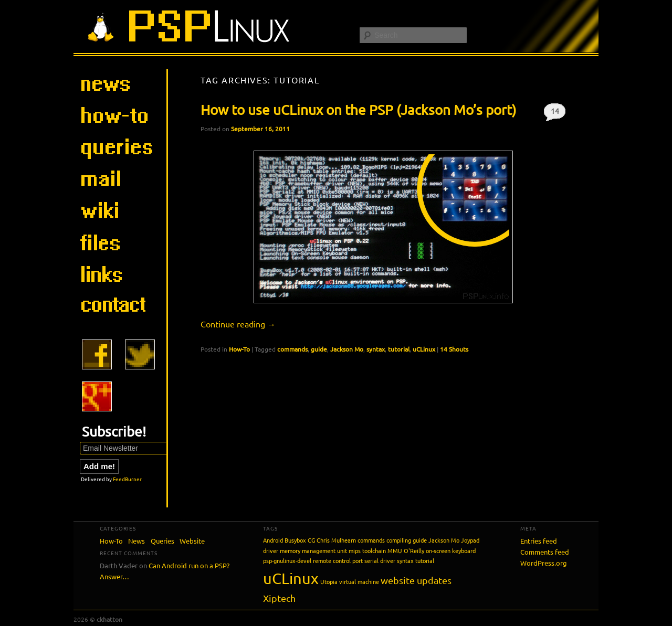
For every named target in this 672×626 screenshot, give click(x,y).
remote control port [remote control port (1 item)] (338, 560)
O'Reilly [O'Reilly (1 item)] (414, 550)
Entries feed (539, 541)
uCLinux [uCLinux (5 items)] (291, 578)
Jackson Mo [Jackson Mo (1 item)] (444, 540)
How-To (239, 349)
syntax (376, 349)
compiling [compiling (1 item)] (399, 540)
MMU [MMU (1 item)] (395, 550)
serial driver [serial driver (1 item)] (380, 560)
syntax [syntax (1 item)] (405, 560)
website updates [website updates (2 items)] (416, 580)
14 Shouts (555, 114)
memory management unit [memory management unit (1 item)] (313, 550)
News (136, 541)
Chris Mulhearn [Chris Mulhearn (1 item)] (336, 540)
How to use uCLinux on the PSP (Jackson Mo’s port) (358, 110)
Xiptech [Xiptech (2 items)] (279, 598)
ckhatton (109, 619)
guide (319, 349)
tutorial (399, 349)
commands (292, 349)
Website (192, 541)
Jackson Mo (347, 349)
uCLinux (424, 349)
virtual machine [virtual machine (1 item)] (359, 581)
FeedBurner (127, 479)
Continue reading (238, 324)
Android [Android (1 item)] (273, 540)
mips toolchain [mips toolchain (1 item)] (367, 550)
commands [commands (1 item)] (371, 540)
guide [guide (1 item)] (420, 540)
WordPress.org (544, 563)
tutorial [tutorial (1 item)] (425, 560)
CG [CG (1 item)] (311, 540)
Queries (162, 541)
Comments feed (545, 552)
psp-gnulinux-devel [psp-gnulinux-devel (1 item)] (287, 560)
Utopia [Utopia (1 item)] (329, 581)
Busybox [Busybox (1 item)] (295, 540)
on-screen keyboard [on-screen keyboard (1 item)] (451, 550)
